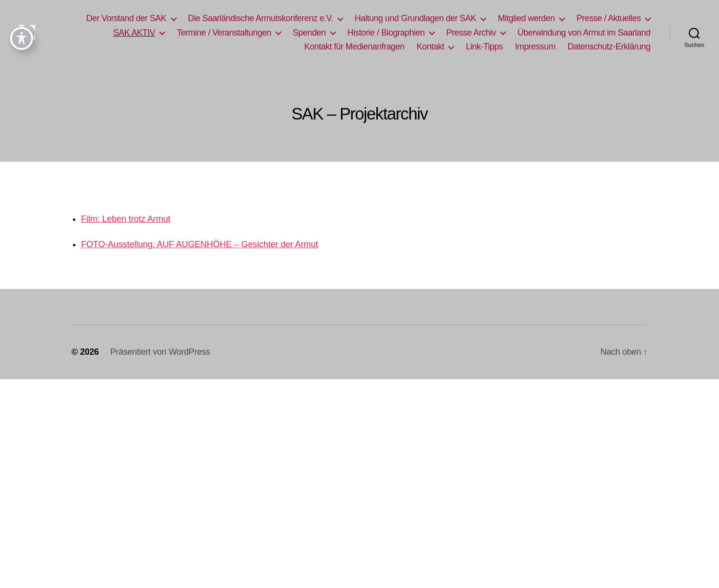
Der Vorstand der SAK (126, 18)
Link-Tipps (484, 47)
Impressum (535, 47)
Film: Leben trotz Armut (126, 219)
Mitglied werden (526, 18)
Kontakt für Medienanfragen (354, 47)
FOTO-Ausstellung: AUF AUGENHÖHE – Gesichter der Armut (200, 244)
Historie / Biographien (386, 33)
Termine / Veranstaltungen (224, 33)
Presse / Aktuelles (609, 18)
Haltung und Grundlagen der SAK (415, 18)
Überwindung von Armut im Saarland (584, 33)
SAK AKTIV (134, 33)
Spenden (309, 33)
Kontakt (431, 47)
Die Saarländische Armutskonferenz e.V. (261, 18)
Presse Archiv (471, 33)
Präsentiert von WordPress (160, 352)
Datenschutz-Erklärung (609, 47)
